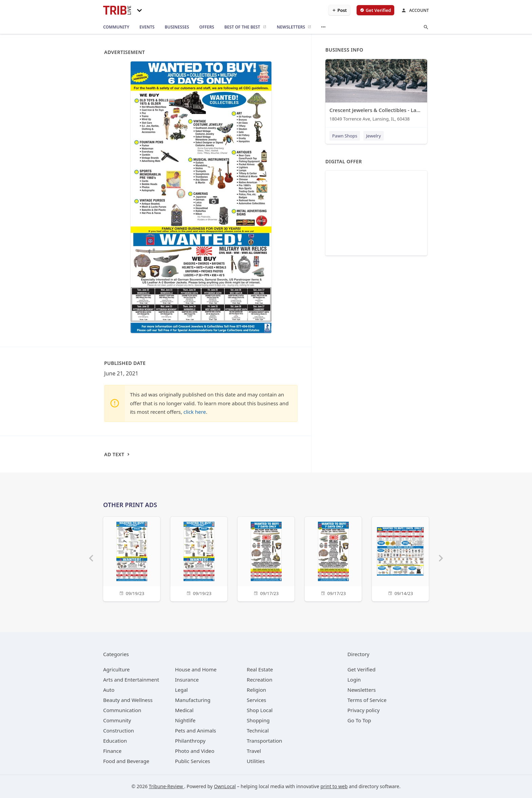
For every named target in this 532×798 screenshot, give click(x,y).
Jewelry (374, 136)
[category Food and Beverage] (126, 761)
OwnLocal (225, 786)
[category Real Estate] (260, 669)
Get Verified (362, 669)
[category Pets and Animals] (196, 730)
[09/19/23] (132, 558)
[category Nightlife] (185, 720)
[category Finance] (112, 751)
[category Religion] (256, 690)
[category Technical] (258, 730)
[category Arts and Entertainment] (131, 680)
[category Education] (115, 741)
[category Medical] (184, 710)
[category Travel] (254, 751)
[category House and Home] (196, 669)
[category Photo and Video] (195, 751)
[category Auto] (109, 690)
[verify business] (375, 10)
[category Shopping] (258, 720)
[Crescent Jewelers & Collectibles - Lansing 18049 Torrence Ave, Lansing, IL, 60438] (376, 92)
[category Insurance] (187, 680)
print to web (334, 786)
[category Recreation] (259, 680)
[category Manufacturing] (193, 700)
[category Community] (117, 720)
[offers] (207, 27)
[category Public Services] (193, 761)
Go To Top (359, 720)
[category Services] (256, 700)
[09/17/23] (266, 558)
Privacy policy (364, 710)
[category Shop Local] (260, 710)
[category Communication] (122, 710)
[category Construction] (119, 730)
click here (195, 412)
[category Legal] (182, 690)
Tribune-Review (167, 786)
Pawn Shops (345, 136)
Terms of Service (367, 700)
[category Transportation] (264, 741)
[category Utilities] (256, 761)
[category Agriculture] (116, 669)
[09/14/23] (400, 558)
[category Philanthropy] (190, 741)
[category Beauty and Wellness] (128, 700)
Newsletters (362, 690)
